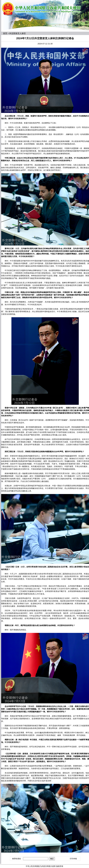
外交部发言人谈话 (17, 33)
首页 (5, 33)
